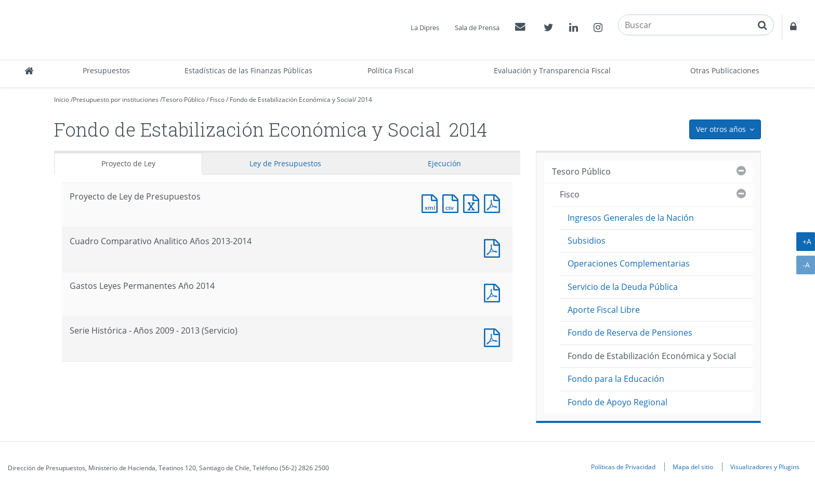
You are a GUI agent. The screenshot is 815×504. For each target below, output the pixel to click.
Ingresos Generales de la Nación (631, 218)
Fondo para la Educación (616, 379)
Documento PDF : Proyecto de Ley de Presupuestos (494, 202)
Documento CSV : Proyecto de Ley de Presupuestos (453, 202)
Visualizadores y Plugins (765, 467)
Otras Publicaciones (725, 70)
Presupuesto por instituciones (116, 100)
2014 (365, 100)
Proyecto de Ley (128, 163)
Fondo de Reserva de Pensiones (630, 333)
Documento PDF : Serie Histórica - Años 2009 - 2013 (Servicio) (494, 336)
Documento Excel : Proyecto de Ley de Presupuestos (474, 202)
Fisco (217, 100)
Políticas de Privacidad (623, 467)
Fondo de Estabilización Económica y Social (292, 100)
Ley (285, 163)
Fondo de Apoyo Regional (617, 402)
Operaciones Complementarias (629, 263)
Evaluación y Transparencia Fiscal (552, 70)
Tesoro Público (183, 100)
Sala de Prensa (477, 28)
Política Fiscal (391, 70)
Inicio (62, 100)
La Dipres (425, 28)
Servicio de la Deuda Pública (623, 287)
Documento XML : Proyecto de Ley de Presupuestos (432, 202)
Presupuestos (106, 70)
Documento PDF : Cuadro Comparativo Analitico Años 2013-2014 (494, 247)
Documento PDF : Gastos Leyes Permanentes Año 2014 (494, 292)
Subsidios (587, 241)
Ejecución (444, 163)
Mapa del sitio (693, 467)
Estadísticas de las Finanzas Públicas (248, 70)
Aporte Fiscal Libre (604, 310)
